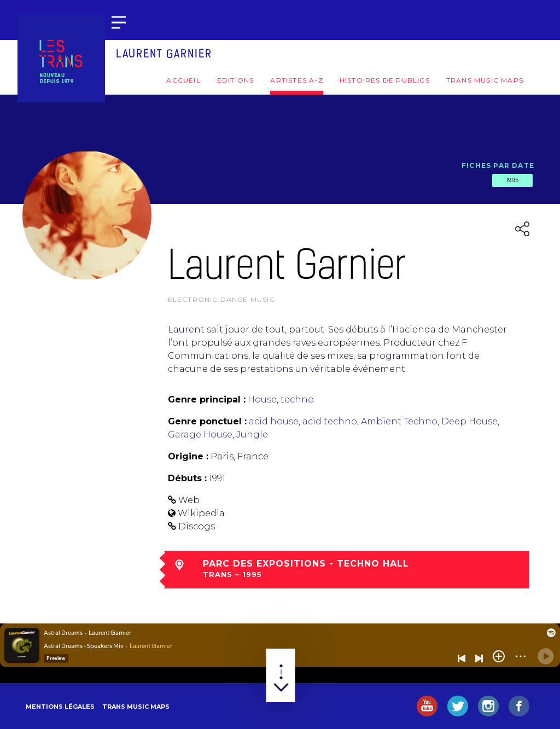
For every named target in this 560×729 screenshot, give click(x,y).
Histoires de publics (385, 80)
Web (189, 500)
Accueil (183, 80)
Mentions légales (60, 707)
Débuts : (187, 478)
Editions (236, 80)
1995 (512, 180)
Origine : (188, 456)
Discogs (197, 526)
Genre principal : (207, 400)
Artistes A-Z (296, 80)
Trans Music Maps (485, 80)
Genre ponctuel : (207, 421)
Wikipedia (201, 513)
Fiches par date (498, 165)
